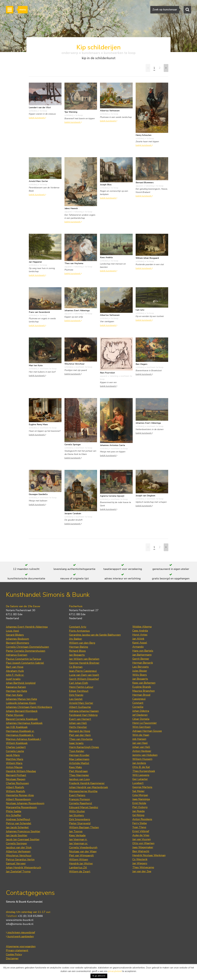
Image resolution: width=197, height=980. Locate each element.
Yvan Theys (139, 827)
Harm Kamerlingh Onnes (84, 747)
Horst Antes (140, 635)
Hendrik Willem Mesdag (21, 771)
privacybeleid (115, 971)
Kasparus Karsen (16, 687)
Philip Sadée (14, 811)
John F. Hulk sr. (15, 675)
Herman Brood (141, 695)
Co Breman (76, 667)
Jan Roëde (139, 811)
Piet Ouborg (140, 807)
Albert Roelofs (15, 787)
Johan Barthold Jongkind (21, 683)
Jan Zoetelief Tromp (18, 872)
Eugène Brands (142, 687)
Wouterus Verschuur (19, 855)
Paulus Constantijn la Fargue (24, 659)
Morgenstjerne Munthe (83, 791)
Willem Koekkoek (17, 743)
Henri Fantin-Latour (81, 687)
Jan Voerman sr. (78, 843)
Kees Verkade (77, 835)
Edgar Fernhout (79, 691)
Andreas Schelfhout (18, 819)
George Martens (142, 787)
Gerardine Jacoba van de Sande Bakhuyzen (95, 635)
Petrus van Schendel (19, 823)
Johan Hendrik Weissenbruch (23, 868)
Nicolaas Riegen (16, 779)
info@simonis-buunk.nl (20, 924)
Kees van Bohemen (144, 683)
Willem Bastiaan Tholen (84, 827)
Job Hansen (139, 739)
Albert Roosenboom (18, 799)
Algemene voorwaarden (21, 946)
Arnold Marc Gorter (81, 703)
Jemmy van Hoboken (145, 755)
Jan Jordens (139, 763)
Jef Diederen (140, 715)
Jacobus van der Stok (19, 847)
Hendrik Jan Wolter (81, 863)
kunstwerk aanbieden (20, 936)
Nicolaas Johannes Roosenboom (25, 803)
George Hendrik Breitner (84, 663)
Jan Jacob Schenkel (17, 827)
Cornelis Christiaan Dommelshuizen (27, 647)
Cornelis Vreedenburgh (83, 847)
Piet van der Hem (80, 735)
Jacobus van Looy (79, 779)
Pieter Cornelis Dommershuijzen (26, 651)
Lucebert (138, 783)
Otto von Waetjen (143, 843)
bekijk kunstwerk (37, 118)
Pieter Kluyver (15, 715)
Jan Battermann (142, 655)
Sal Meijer (138, 791)
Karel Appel (140, 643)
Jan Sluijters (76, 815)
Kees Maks (75, 767)
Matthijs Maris (15, 759)
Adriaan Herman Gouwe (147, 731)
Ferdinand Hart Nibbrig (83, 715)
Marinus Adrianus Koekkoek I (23, 739)
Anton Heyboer (142, 751)
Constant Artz (78, 627)
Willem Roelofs (16, 791)
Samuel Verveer (16, 863)
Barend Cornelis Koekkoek (22, 719)
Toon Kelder (77, 751)
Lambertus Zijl (78, 868)
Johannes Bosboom (17, 639)
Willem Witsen (79, 859)
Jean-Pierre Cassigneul (83, 671)
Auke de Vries (141, 835)
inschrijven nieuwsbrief (21, 932)
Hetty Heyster (78, 727)
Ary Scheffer (14, 815)
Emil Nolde (139, 803)
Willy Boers (140, 675)
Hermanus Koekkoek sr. (20, 731)
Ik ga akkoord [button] (99, 976)
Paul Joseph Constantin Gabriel (25, 663)
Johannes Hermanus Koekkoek (24, 723)
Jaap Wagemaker (143, 847)
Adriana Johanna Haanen (84, 711)
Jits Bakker (76, 639)
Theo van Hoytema (81, 739)
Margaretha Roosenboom (21, 807)
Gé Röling (138, 815)
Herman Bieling (79, 647)
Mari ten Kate (14, 695)
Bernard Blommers (18, 643)
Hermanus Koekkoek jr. (20, 735)
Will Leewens (141, 775)
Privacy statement (17, 950)
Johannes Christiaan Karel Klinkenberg (29, 707)
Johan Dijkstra (141, 711)
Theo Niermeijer (79, 775)
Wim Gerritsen (141, 727)
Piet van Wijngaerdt (81, 855)
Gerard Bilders (15, 635)
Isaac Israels (76, 743)
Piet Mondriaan (78, 771)
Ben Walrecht (141, 851)
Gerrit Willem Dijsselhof (84, 679)
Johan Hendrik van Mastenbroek (88, 787)
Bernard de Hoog (80, 731)
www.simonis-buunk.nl (20, 920)
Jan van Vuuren (142, 839)
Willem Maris (14, 763)
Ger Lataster (140, 779)
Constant (138, 703)
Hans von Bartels (143, 651)
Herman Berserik (143, 663)
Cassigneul (139, 699)
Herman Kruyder (79, 755)
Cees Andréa (140, 631)
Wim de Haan (141, 735)
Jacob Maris (13, 755)
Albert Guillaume (80, 707)
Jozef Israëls (13, 679)
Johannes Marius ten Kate (21, 699)
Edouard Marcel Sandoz (84, 807)
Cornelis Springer (16, 843)
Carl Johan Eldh (79, 683)
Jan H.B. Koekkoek (17, 727)
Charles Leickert (16, 747)
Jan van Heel (140, 743)
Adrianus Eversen (17, 655)
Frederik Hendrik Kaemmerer (87, 783)
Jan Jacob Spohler (17, 835)
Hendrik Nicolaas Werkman (149, 855)
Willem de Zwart (80, 872)
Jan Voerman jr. (78, 839)
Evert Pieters (77, 795)
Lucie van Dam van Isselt (84, 675)
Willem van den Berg (82, 643)
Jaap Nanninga (141, 799)
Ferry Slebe (140, 823)
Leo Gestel (76, 699)
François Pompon (79, 799)
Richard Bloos (77, 651)
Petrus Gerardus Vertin (20, 859)
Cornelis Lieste (15, 751)
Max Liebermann (79, 759)
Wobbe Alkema (142, 627)
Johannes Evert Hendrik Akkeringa (27, 627)
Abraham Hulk (15, 671)
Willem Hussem (142, 759)
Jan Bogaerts (77, 655)
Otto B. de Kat (141, 767)
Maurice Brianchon (144, 691)
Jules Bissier (140, 671)
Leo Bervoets (141, 667)
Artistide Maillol (79, 763)
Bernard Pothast (16, 775)
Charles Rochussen (17, 783)
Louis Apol (12, 631)
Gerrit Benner (141, 659)
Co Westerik (140, 859)
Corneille (138, 707)
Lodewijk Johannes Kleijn (21, 703)
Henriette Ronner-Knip (20, 795)
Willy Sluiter (77, 811)
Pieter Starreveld (80, 823)
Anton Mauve (14, 767)
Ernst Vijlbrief (141, 831)
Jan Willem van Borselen (84, 659)
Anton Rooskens (142, 819)
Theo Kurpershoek (144, 771)
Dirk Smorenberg (80, 819)
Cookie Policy (14, 954)
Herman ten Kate (16, 691)
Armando (138, 647)
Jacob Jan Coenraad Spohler (23, 839)
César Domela (141, 719)
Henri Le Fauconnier (145, 723)
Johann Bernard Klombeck (22, 711)
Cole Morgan (140, 795)
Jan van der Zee (142, 871)
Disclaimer (12, 958)
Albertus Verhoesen (18, 851)
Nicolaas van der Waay (83, 851)
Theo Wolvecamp (143, 867)
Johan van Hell (78, 723)
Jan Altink (138, 639)
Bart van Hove (15, 667)
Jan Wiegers (140, 863)
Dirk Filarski (76, 695)
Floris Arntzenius (79, 631)
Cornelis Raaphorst (81, 803)
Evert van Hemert (80, 719)
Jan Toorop (76, 831)
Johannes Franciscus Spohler (23, 831)
